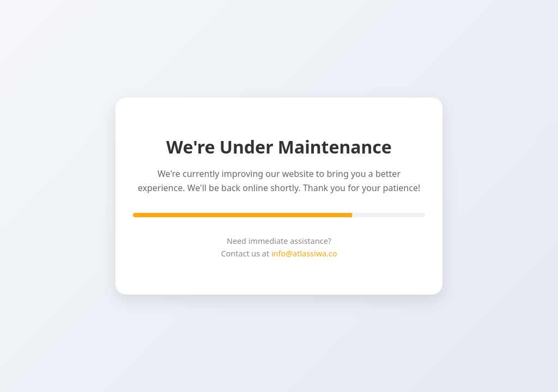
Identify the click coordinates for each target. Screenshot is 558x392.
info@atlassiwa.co (304, 253)
